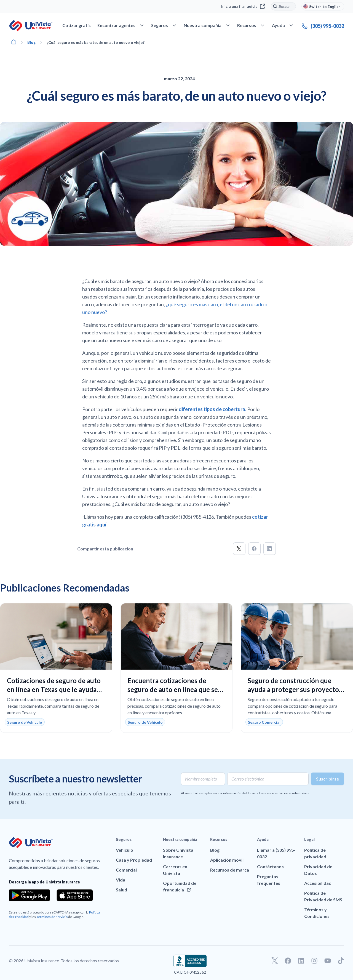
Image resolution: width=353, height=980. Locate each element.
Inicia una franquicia (243, 6)
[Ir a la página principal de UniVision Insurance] (31, 26)
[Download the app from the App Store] (75, 895)
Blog (32, 42)
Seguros (124, 839)
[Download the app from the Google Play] (29, 895)
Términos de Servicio (52, 917)
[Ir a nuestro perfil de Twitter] (275, 961)
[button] (239, 549)
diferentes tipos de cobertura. (212, 409)
